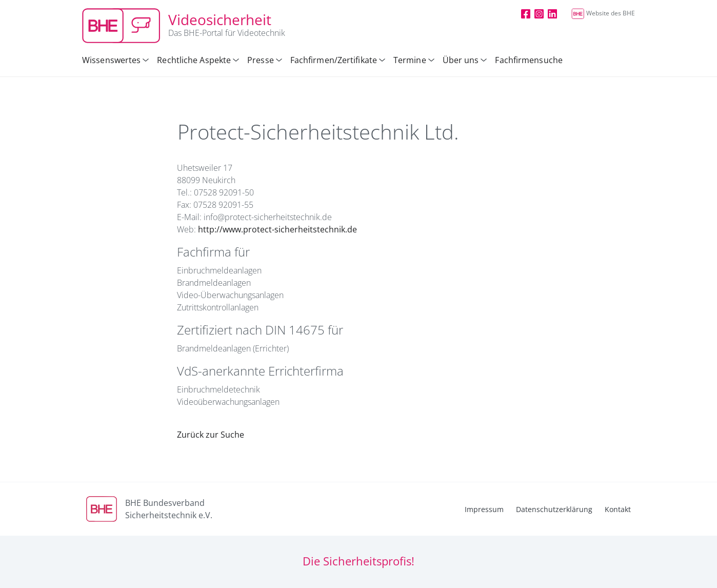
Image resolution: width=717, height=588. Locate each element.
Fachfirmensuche (529, 60)
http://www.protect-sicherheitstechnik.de (277, 229)
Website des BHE (603, 13)
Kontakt (618, 509)
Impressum (484, 509)
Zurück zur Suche (211, 435)
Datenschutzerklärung (554, 509)
